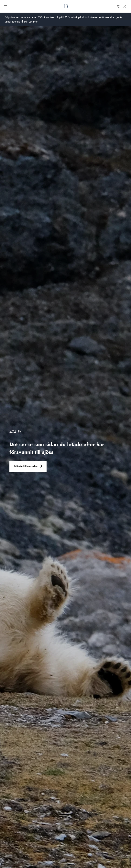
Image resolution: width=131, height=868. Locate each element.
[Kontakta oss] (118, 6)
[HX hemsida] (66, 6)
